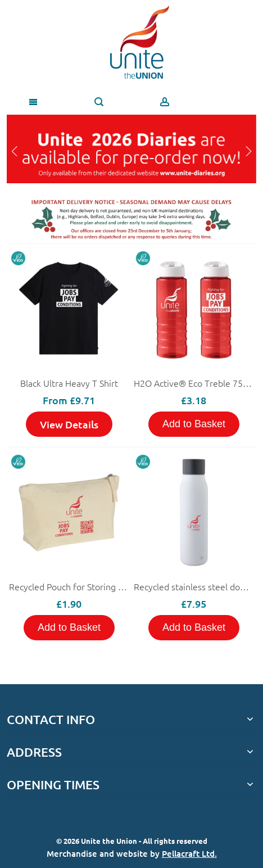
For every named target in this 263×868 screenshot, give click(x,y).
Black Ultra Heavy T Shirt (69, 383)
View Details (69, 424)
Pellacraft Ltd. (189, 853)
